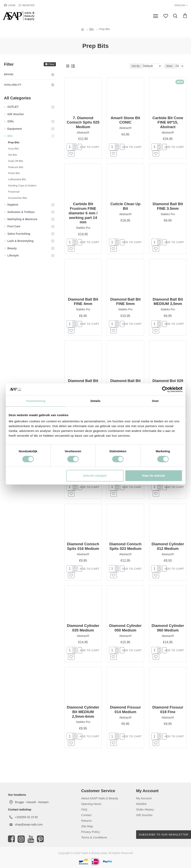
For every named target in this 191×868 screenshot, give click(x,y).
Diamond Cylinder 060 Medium (168, 634)
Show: (170, 66)
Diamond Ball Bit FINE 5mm (125, 304)
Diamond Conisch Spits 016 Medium (83, 551)
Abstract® (83, 133)
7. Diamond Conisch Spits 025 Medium (83, 122)
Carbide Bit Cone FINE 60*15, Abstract (168, 122)
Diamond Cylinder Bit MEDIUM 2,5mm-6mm (83, 719)
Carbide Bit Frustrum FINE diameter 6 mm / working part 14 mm (83, 214)
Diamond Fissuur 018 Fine (168, 717)
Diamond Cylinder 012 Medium (168, 551)
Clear (51, 64)
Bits (92, 29)
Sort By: (125, 66)
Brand (9, 74)
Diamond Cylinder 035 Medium (83, 634)
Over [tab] (155, 401)
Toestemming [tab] (36, 401)
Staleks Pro (83, 229)
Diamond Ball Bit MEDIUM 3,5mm (168, 304)
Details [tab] (96, 401)
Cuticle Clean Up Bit (125, 207)
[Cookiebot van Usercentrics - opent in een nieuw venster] (165, 389)
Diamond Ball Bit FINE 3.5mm (168, 207)
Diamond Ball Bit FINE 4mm (83, 304)
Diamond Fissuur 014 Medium (125, 717)
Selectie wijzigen (95, 476)
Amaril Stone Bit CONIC (126, 120)
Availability (13, 85)
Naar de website (154, 476)
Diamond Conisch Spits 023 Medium (126, 551)
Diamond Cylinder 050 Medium (125, 634)
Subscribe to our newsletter (163, 835)
